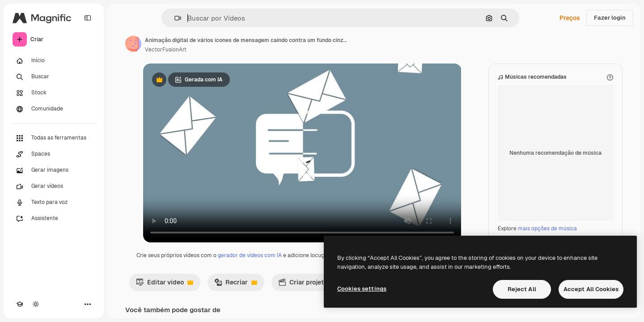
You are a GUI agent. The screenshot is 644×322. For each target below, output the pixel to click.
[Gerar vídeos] (54, 186)
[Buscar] (54, 77)
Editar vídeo (165, 284)
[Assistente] (54, 219)
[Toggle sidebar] (88, 18)
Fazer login (610, 18)
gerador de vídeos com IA (250, 255)
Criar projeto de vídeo (321, 284)
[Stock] (54, 93)
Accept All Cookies (591, 289)
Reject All (522, 289)
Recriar (236, 284)
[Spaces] (54, 154)
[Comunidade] (54, 109)
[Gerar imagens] (54, 170)
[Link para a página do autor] (133, 44)
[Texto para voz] (54, 203)
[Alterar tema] (36, 304)
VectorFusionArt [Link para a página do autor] (166, 50)
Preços (570, 18)
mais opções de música (547, 229)
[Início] (54, 61)
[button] (174, 18)
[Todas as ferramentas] (54, 138)
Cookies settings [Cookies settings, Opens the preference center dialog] (362, 289)
